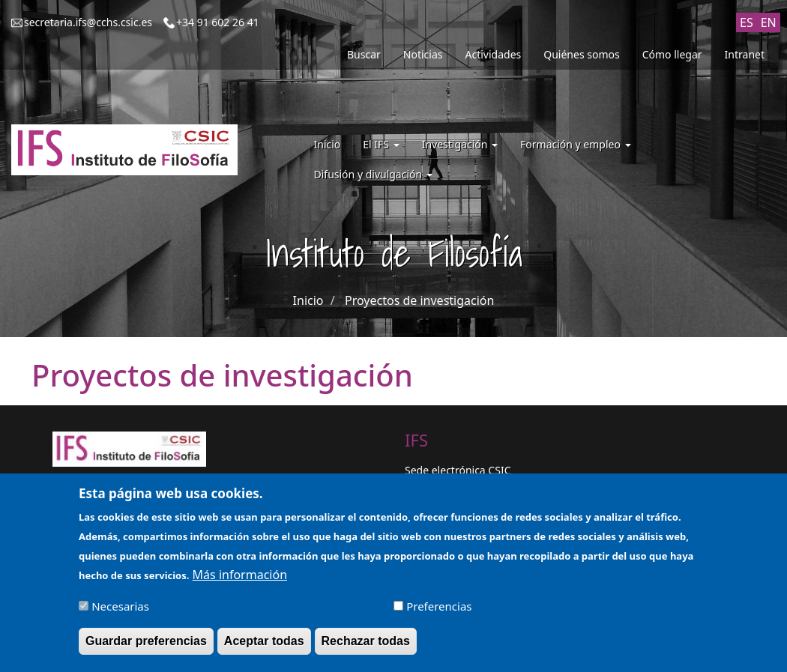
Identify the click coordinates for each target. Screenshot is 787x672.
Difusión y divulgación (373, 174)
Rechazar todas (366, 646)
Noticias (423, 54)
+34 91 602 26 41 (218, 22)
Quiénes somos (581, 54)
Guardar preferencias (146, 646)
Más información (240, 580)
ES (747, 22)
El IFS (381, 144)
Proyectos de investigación (419, 300)
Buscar (364, 54)
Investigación (460, 144)
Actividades (494, 54)
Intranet (745, 54)
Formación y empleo (576, 144)
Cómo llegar (672, 54)
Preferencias (439, 611)
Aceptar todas (264, 646)
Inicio (328, 144)
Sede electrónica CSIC (458, 470)
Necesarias (120, 611)
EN (769, 22)
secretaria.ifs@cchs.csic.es (88, 22)
